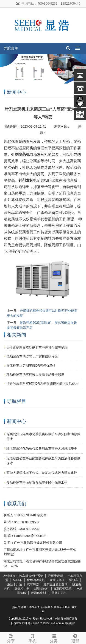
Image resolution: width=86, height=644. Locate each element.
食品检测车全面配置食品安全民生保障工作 (37, 482)
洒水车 (74, 580)
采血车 (66, 607)
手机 (32, 638)
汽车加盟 (33, 584)
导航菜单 (11, 48)
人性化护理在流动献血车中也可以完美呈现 (37, 347)
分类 (54, 638)
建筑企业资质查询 (55, 584)
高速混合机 (57, 580)
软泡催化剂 (39, 593)
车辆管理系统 (63, 589)
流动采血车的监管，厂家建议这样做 (32, 356)
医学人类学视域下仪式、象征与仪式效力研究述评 (42, 473)
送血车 (18, 580)
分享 (11, 638)
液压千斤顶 (55, 576)
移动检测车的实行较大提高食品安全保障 (35, 374)
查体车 (58, 607)
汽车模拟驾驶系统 (31, 576)
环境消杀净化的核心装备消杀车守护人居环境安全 (42, 449)
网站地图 (70, 623)
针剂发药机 (20, 154)
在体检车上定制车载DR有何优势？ (31, 365)
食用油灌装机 (36, 580)
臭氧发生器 (22, 589)
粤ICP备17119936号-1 (42, 623)
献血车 (49, 607)
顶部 (75, 638)
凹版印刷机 (59, 593)
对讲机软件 (42, 589)
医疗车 (41, 607)
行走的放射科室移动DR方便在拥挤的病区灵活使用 (42, 383)
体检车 (33, 607)
